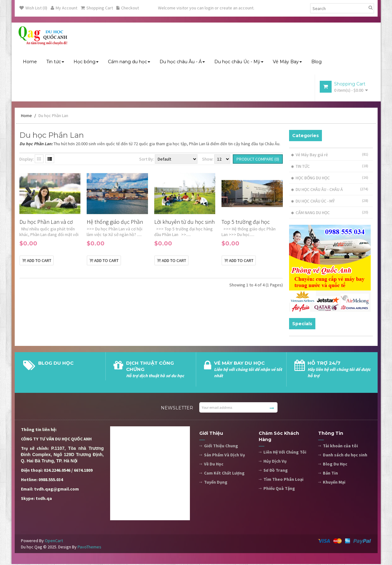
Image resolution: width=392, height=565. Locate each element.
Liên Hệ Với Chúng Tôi (285, 453)
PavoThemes (89, 548)
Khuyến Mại (334, 483)
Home (26, 116)
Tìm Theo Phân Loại (283, 480)
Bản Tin (330, 474)
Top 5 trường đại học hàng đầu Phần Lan (246, 223)
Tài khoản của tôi (340, 447)
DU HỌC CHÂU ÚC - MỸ (313, 202)
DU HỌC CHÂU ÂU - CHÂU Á (317, 190)
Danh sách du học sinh (345, 456)
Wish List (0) (33, 8)
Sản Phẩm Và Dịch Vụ (224, 456)
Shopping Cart (97, 8)
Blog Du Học (335, 465)
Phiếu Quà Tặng (279, 489)
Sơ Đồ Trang (276, 471)
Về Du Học (214, 465)
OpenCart (54, 542)
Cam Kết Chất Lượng (224, 474)
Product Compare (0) (258, 160)
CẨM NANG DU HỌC (310, 213)
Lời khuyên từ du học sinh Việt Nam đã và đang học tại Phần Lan (184, 223)
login (209, 8)
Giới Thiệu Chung (221, 447)
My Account (64, 8)
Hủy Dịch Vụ (275, 462)
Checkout (128, 8)
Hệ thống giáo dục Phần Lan (115, 223)
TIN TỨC (300, 167)
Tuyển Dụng (216, 483)
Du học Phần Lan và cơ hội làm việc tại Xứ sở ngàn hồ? (46, 223)
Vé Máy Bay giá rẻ (309, 156)
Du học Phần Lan (53, 116)
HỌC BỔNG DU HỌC (310, 179)
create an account (237, 8)
